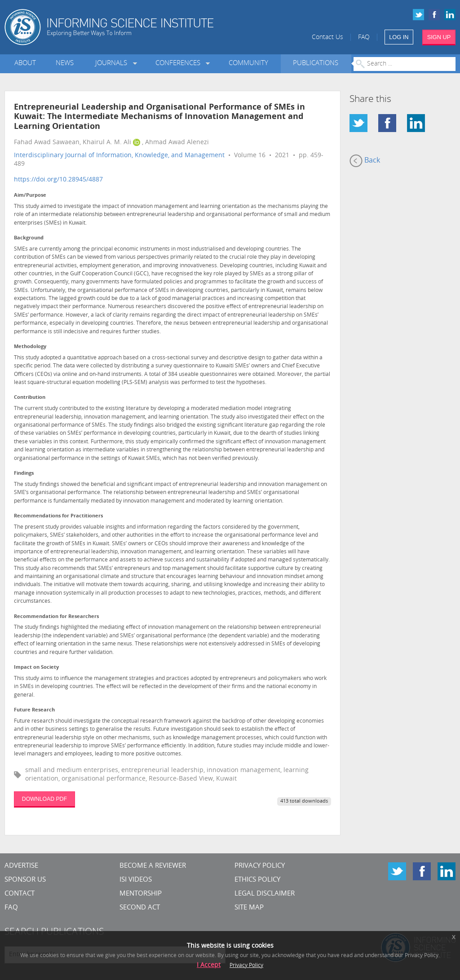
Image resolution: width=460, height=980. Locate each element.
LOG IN (399, 37)
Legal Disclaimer (265, 894)
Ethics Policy (257, 880)
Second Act (140, 908)
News (65, 64)
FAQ (364, 38)
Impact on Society (36, 668)
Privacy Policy (260, 866)
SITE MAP (249, 908)
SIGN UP (439, 37)
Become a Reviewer (153, 866)
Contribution (30, 398)
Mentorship (141, 894)
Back (365, 161)
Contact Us (327, 38)
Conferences (180, 64)
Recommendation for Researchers (56, 617)
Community (248, 64)
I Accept (209, 965)
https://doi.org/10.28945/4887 (58, 180)
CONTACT (20, 894)
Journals (113, 64)
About (25, 64)
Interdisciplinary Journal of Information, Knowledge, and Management (119, 156)
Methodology (30, 347)
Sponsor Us (25, 880)
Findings (24, 474)
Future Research (34, 710)
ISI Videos (136, 880)
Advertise (21, 866)
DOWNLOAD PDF (44, 799)
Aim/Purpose (30, 196)
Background (29, 238)
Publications (316, 64)
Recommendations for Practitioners (58, 516)
